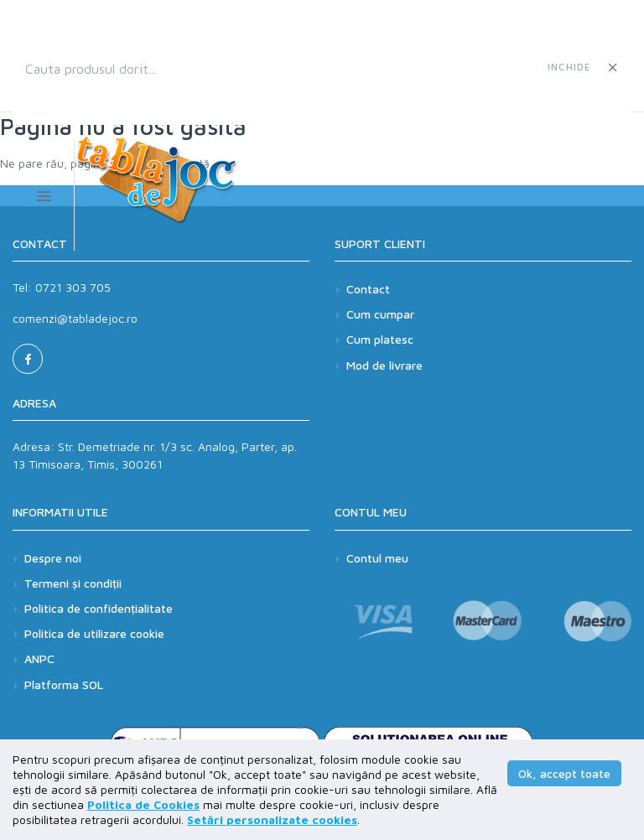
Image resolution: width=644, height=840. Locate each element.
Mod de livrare (384, 365)
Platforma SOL (64, 685)
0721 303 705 (73, 287)
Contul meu (377, 559)
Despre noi (53, 559)
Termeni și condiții (73, 584)
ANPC (39, 660)
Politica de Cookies (143, 804)
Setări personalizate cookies (272, 819)
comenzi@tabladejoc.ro (75, 318)
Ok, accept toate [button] (564, 773)
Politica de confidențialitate (99, 609)
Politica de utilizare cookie (94, 635)
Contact (368, 289)
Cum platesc (380, 339)
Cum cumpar (380, 314)
